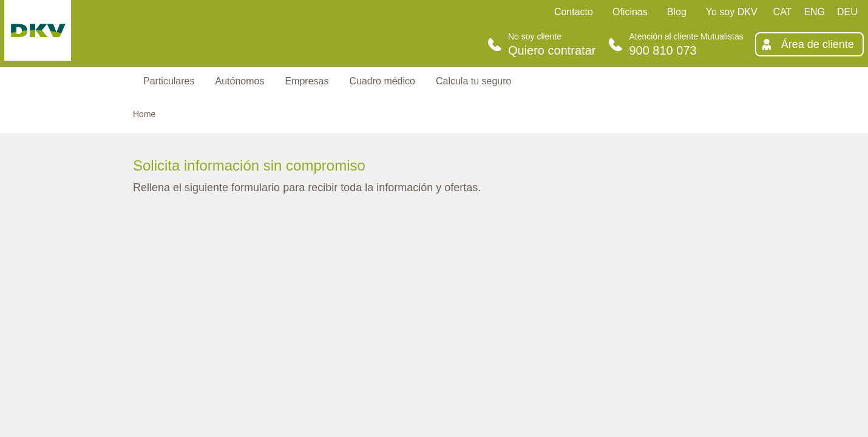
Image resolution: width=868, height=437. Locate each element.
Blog (677, 12)
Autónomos (239, 81)
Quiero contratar (552, 50)
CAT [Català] (783, 12)
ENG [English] (814, 12)
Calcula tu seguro (474, 81)
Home (144, 114)
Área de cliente (818, 44)
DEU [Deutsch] (847, 12)
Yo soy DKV (732, 12)
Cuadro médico (382, 81)
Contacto (574, 12)
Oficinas (630, 12)
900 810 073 (663, 50)
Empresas (307, 81)
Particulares (169, 81)
